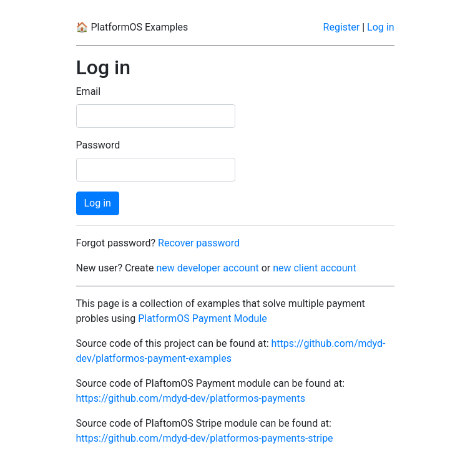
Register (342, 27)
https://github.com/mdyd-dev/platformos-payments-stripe (205, 438)
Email (89, 91)
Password (98, 145)
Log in (380, 27)
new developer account (207, 268)
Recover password (199, 243)
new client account (314, 268)
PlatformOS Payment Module (203, 318)
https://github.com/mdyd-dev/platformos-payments (191, 398)
